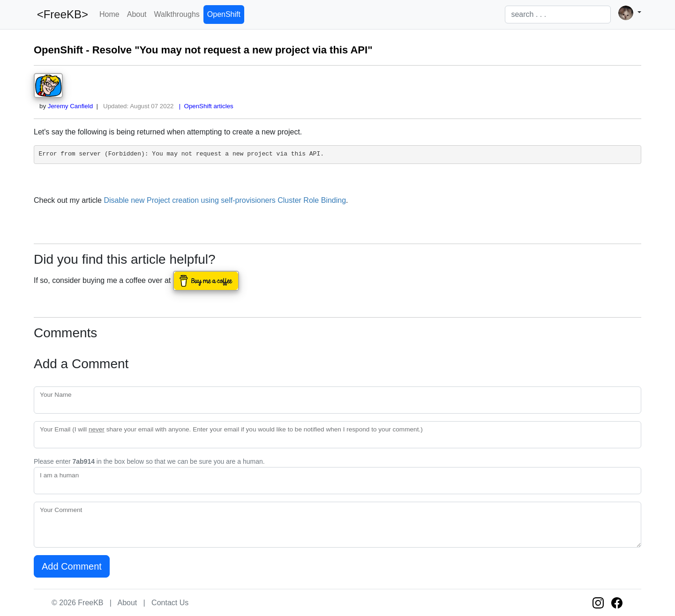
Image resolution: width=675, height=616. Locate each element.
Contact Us (170, 603)
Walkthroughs (177, 14)
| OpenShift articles (204, 106)
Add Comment (72, 566)
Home (109, 14)
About (137, 14)
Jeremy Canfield (70, 106)
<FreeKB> (61, 14)
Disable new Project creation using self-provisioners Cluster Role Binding (225, 200)
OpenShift (224, 14)
